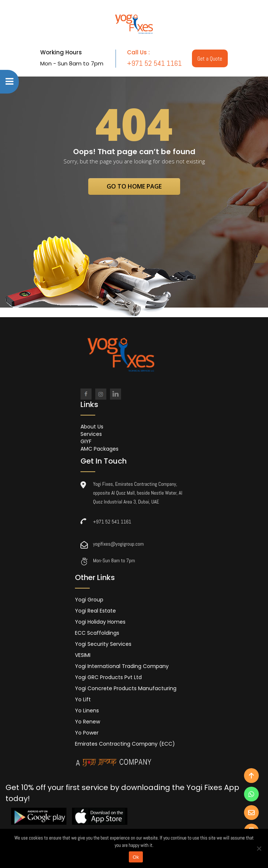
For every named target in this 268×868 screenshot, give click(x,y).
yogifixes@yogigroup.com (118, 544)
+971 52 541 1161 (112, 522)
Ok (136, 857)
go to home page (134, 186)
